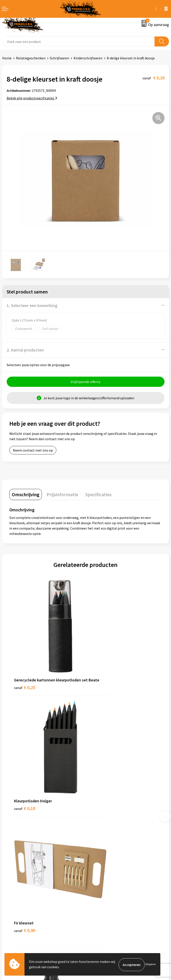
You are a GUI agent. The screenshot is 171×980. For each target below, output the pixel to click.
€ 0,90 (25, 765)
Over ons (94, 809)
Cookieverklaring (101, 885)
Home (7, 58)
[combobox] (78, 41)
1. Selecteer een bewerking (32, 305)
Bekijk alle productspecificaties (32, 98)
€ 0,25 (25, 668)
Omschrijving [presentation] (26, 495)
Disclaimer (96, 898)
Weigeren (151, 965)
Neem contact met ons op (33, 451)
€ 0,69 (101, 765)
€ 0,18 (101, 662)
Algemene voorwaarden (106, 878)
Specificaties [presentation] (98, 495)
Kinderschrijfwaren (88, 58)
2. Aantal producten (25, 350)
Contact (8, 878)
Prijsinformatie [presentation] (62, 495)
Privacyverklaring (101, 892)
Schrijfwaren (59, 58)
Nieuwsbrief (97, 816)
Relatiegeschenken (31, 58)
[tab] (26, 495)
